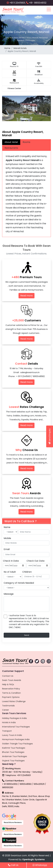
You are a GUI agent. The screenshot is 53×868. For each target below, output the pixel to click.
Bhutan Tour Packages (13, 752)
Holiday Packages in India (14, 718)
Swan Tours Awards (12, 680)
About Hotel (11, 142)
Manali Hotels (20, 48)
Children (27, 572)
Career (6, 710)
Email (7, 549)
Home (7, 48)
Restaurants (11, 148)
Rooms (26, 142)
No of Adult (10, 572)
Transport (7, 731)
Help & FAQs (8, 684)
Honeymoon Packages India (16, 739)
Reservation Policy (11, 689)
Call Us (13, 865)
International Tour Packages (16, 727)
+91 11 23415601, (18, 3)
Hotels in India (9, 722)
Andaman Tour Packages (15, 756)
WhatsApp (40, 865)
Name (7, 527)
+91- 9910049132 (38, 3)
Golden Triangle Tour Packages (17, 744)
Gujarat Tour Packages (13, 761)
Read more (26, 296)
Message (9, 594)
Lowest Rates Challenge (14, 701)
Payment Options (11, 697)
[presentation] (5, 110)
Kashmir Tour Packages (14, 748)
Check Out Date (36, 561)
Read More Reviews (13, 822)
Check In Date (11, 561)
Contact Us (8, 676)
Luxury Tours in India (12, 735)
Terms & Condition (11, 693)
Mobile (7, 538)
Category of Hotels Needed (19, 583)
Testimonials (8, 706)
